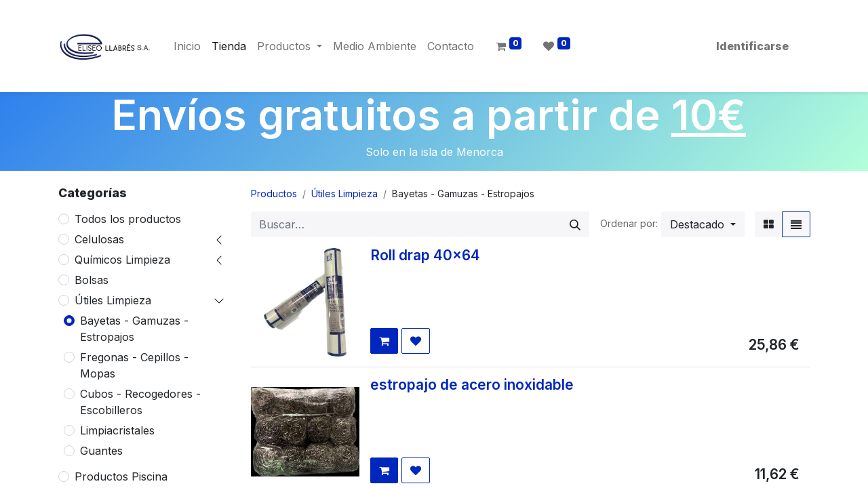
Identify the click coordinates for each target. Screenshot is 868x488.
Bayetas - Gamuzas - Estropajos (134, 329)
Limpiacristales (117, 430)
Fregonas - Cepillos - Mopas (134, 365)
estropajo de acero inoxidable (472, 385)
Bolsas (92, 280)
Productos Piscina (121, 476)
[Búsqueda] (575, 224)
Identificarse (752, 46)
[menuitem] (187, 46)
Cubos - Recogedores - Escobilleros (140, 402)
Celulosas (99, 239)
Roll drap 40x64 (425, 255)
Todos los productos (128, 219)
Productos (274, 194)
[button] (703, 224)
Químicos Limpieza (122, 260)
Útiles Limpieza (113, 300)
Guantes (101, 451)
